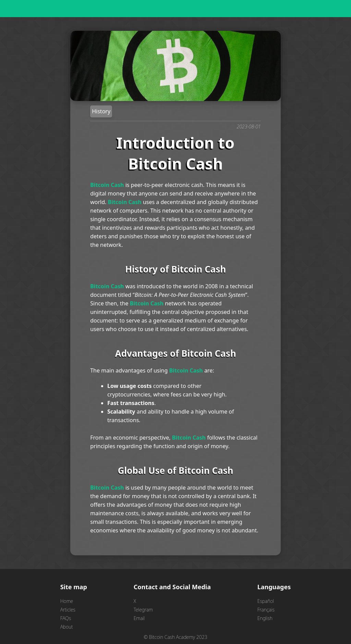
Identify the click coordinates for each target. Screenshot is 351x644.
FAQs (66, 618)
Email (139, 618)
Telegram (143, 610)
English (265, 618)
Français (266, 610)
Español (266, 601)
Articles (68, 610)
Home (67, 601)
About (67, 627)
